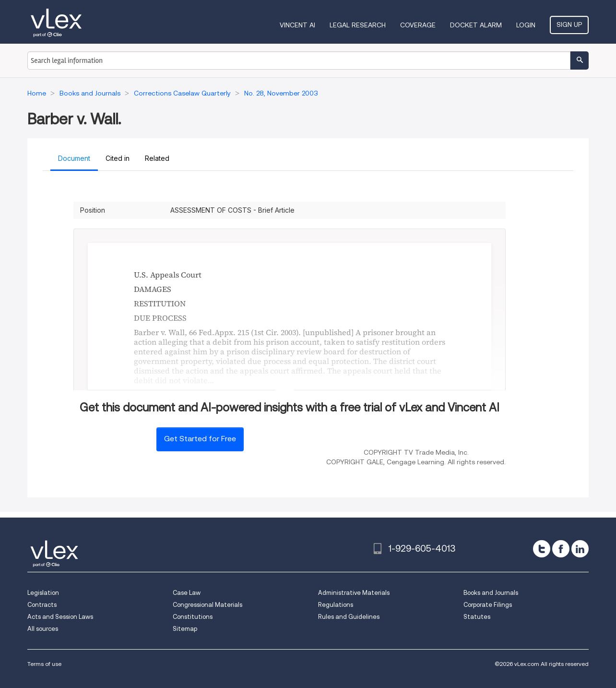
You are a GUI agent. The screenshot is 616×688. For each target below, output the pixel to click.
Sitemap (185, 629)
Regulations (336, 605)
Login (526, 25)
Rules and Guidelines (349, 617)
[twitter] (542, 549)
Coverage (418, 25)
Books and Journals (491, 593)
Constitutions (193, 617)
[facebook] (561, 549)
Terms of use (44, 664)
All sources (43, 629)
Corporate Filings (488, 605)
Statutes (477, 617)
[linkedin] (580, 549)
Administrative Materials (354, 593)
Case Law (187, 593)
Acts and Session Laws (60, 617)
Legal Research (358, 25)
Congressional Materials (207, 605)
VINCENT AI (297, 25)
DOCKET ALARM (476, 25)
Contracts (42, 605)
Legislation (43, 593)
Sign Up (569, 24)
